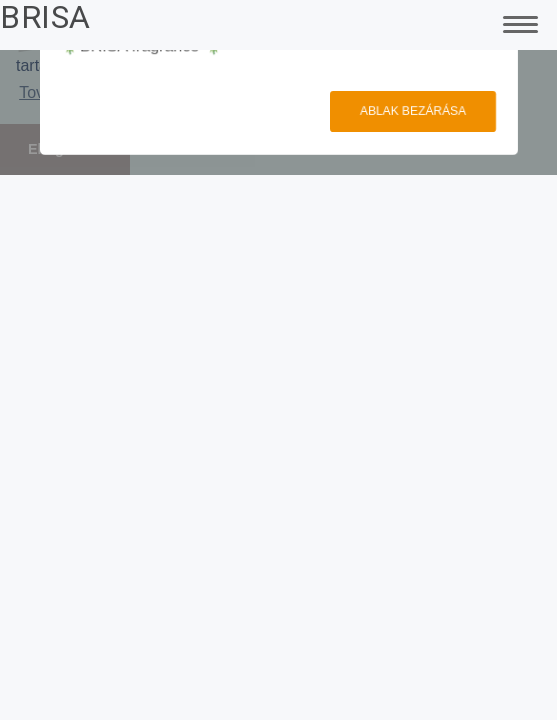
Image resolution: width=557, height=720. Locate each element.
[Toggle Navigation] (517, 22)
